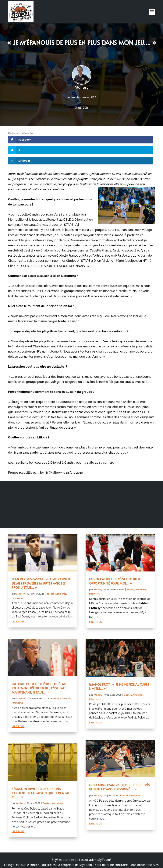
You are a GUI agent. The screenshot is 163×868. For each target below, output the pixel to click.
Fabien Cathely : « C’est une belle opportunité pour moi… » (115, 560)
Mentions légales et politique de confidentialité (82, 849)
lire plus (18, 600)
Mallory (81, 87)
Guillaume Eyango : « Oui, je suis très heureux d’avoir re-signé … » (120, 766)
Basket (50, 573)
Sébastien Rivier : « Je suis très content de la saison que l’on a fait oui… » (41, 772)
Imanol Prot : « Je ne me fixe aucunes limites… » (119, 666)
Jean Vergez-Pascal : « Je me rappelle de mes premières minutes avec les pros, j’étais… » (41, 562)
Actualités (61, 573)
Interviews (17, 577)
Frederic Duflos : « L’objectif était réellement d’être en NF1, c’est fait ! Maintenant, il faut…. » (40, 667)
